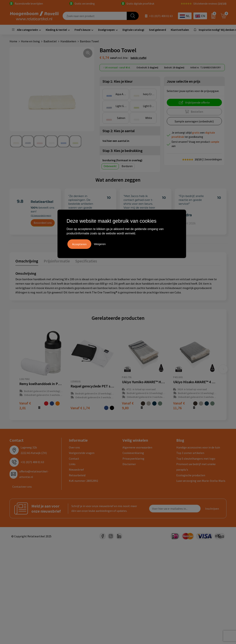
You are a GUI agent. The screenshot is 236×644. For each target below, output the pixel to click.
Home (13, 41)
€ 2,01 (25, 405)
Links (72, 464)
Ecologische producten (191, 475)
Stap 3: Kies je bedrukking (122, 151)
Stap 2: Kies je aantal (119, 131)
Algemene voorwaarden (137, 447)
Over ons (74, 447)
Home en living (30, 41)
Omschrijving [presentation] (27, 261)
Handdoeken (68, 41)
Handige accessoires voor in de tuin (198, 447)
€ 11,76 (179, 405)
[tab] (27, 262)
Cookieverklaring (133, 453)
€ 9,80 (128, 405)
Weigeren (100, 244)
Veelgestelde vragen (82, 453)
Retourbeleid (77, 475)
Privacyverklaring (133, 459)
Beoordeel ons (43, 223)
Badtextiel (50, 41)
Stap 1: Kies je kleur (118, 81)
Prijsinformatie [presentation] (57, 261)
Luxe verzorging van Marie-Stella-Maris (201, 481)
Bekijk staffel (138, 58)
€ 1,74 (80, 408)
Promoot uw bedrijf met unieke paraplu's (196, 467)
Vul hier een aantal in (116, 141)
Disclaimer (129, 464)
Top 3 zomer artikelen (190, 453)
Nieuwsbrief (76, 470)
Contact (74, 459)
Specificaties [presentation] (86, 261)
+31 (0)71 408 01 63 (161, 16)
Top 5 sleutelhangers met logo (196, 459)
